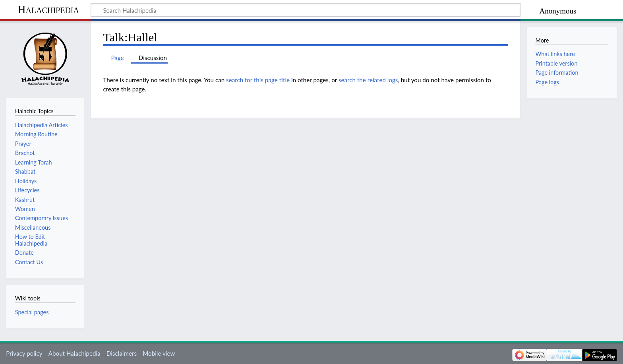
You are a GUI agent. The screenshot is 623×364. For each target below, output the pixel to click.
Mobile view (159, 353)
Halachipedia (48, 9)
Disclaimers (122, 353)
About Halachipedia (74, 353)
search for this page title (258, 80)
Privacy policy (24, 353)
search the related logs (368, 80)
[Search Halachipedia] (306, 10)
